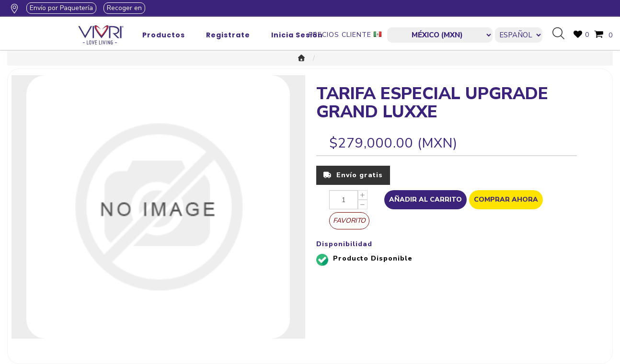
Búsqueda (562, 34)
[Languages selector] (519, 35)
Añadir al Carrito (425, 199)
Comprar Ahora (506, 199)
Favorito (349, 221)
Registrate (228, 35)
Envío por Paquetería (61, 8)
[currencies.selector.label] (440, 35)
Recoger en (124, 8)
